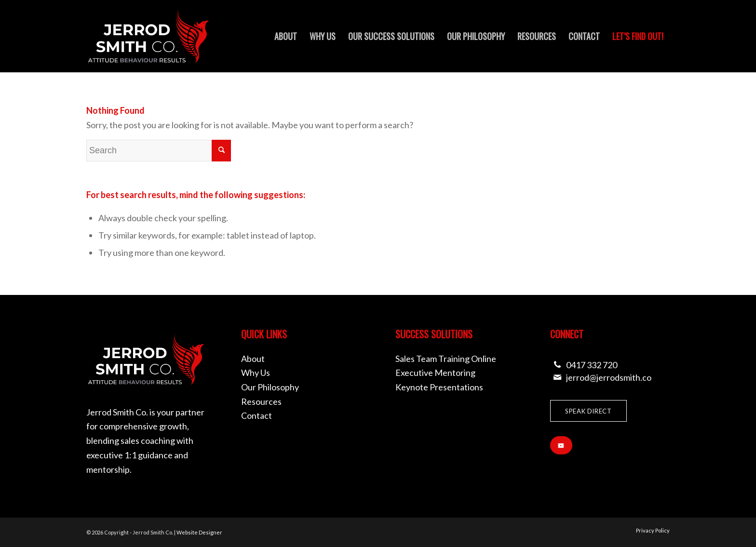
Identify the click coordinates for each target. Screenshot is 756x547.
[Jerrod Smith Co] (148, 36)
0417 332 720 (592, 365)
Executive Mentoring (435, 373)
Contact (256, 415)
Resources (261, 401)
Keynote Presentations (439, 387)
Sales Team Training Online (446, 359)
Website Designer (199, 532)
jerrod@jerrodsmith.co (609, 377)
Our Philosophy (270, 387)
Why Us (256, 373)
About (253, 359)
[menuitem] (286, 36)
